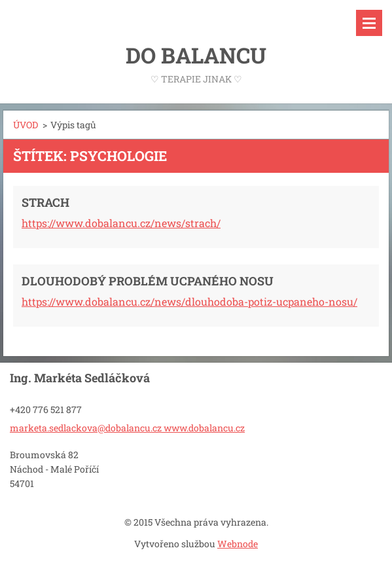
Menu (369, 23)
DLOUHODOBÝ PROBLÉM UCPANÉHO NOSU (148, 281)
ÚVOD (26, 125)
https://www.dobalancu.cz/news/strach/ (121, 223)
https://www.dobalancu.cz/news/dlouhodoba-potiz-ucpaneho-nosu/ (189, 301)
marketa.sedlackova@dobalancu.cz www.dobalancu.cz (127, 428)
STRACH (45, 202)
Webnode (238, 544)
